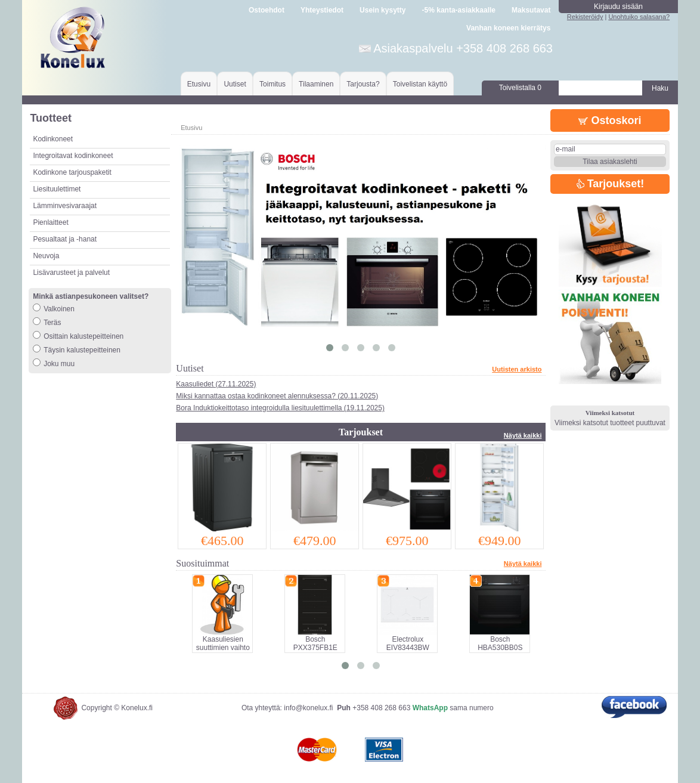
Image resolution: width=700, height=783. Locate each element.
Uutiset (235, 84)
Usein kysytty (382, 10)
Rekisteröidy (585, 17)
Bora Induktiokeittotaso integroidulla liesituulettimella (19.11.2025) (280, 408)
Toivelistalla (520, 88)
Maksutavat (531, 10)
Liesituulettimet (57, 189)
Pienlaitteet (50, 222)
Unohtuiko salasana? (639, 17)
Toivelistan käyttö (420, 84)
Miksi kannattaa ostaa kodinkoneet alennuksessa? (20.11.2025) (277, 396)
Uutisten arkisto (517, 369)
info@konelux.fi (308, 708)
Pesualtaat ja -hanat (65, 239)
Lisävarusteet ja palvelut (71, 273)
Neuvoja (46, 256)
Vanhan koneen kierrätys (508, 28)
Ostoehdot (267, 10)
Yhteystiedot (322, 10)
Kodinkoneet (53, 139)
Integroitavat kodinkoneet (73, 156)
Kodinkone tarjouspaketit (72, 172)
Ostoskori (610, 120)
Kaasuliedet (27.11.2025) (216, 384)
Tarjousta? (363, 84)
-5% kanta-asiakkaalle (459, 10)
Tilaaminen (316, 84)
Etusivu (199, 84)
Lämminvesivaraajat (65, 206)
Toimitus (272, 84)
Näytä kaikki (523, 435)
